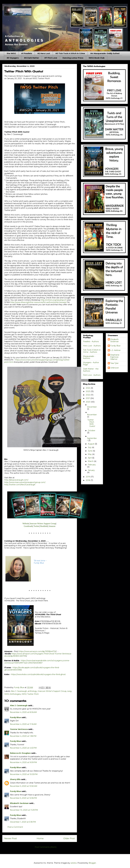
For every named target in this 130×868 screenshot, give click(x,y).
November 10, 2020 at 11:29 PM (24, 810)
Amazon (52, 526)
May (90, 454)
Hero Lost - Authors (92, 346)
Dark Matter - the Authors (91, 370)
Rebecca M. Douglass (20, 753)
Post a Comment (15, 827)
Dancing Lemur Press (73, 58)
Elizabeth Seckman (19, 803)
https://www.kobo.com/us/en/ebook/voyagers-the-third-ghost (38, 674)
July (90, 447)
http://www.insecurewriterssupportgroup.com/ (25, 482)
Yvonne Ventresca (19, 729)
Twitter (36, 526)
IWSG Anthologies (13, 694)
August (91, 444)
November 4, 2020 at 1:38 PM (23, 736)
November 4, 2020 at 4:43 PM (23, 748)
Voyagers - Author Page (91, 364)
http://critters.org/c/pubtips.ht (54, 300)
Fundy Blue (15, 717)
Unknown (115, 368)
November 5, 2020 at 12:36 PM (23, 798)
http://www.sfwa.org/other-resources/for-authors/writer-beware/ (39, 302)
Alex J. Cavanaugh (19, 691)
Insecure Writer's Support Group (52, 691)
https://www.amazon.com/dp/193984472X (37, 651)
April (90, 458)
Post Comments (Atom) (46, 847)
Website (26, 524)
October (92, 431)
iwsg (69, 691)
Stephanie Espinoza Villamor (115, 357)
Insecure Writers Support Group (43, 524)
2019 (88, 477)
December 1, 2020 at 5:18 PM (23, 822)
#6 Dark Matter (32, 58)
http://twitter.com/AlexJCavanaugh (20, 485)
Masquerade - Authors (89, 357)
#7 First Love (51, 58)
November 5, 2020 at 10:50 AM (24, 786)
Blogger (92, 863)
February (92, 465)
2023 (88, 391)
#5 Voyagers (13, 58)
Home (40, 838)
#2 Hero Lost (44, 53)
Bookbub (44, 526)
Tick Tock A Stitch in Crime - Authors (92, 351)
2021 (88, 398)
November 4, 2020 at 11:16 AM (23, 724)
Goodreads (28, 526)
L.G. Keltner (115, 350)
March (91, 461)
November (92, 415)
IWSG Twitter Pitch (30, 694)
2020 (88, 402)
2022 (88, 395)
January (91, 470)
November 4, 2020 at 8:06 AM (23, 712)
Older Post (69, 838)
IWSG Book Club (97, 58)
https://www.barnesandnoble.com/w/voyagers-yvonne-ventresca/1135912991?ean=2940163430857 (37, 662)
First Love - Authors (92, 375)
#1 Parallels (27, 53)
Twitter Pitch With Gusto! (91, 423)
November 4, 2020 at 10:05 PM (24, 774)
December (92, 407)
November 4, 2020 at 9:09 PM (23, 762)
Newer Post (11, 838)
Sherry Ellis (15, 779)
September (92, 439)
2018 (88, 480)
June (90, 451)
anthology (32, 691)
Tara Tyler (114, 363)
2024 (88, 388)
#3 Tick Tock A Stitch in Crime (70, 53)
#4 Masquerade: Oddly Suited (105, 53)
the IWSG (11, 53)
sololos (74, 863)
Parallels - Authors (91, 342)
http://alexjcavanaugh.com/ (16, 480)
